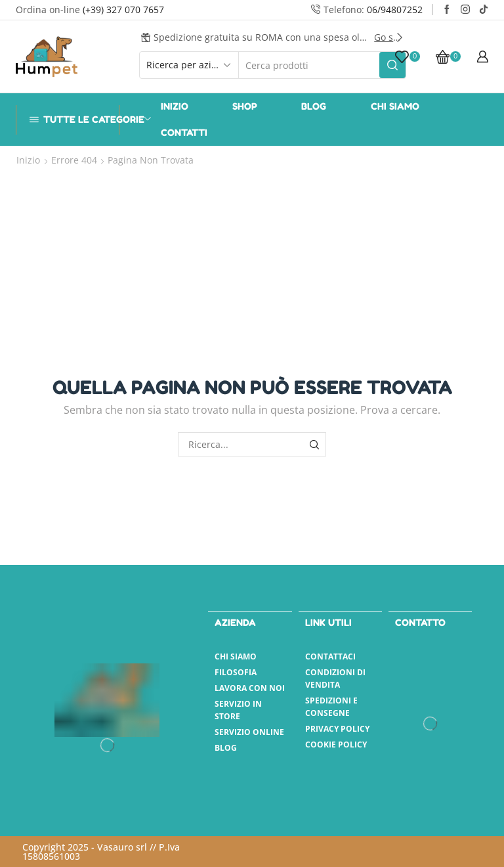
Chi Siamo (395, 106)
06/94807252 (395, 10)
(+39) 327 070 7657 (123, 10)
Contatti (184, 132)
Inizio (175, 106)
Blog (314, 106)
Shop (245, 106)
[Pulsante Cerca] (392, 65)
